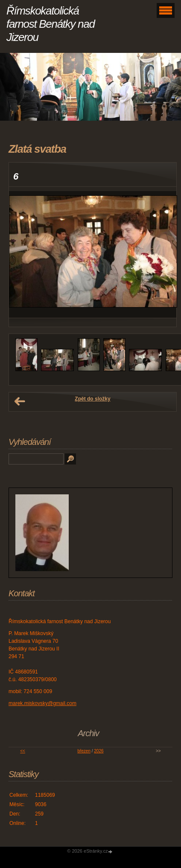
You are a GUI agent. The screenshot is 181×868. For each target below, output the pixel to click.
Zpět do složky (92, 399)
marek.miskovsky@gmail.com (42, 703)
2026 (99, 751)
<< (23, 751)
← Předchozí (20, 401)
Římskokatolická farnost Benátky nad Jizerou (51, 24)
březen (84, 751)
